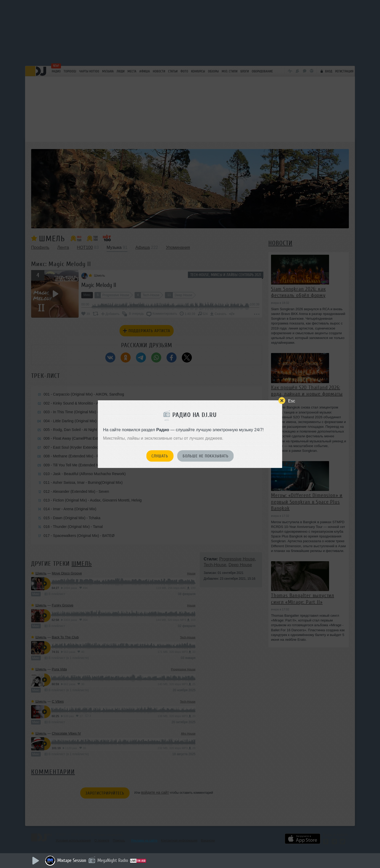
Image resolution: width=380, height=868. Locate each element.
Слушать (160, 456)
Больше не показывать (206, 456)
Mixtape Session (72, 860)
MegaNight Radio (113, 860)
